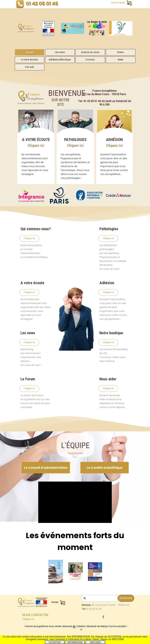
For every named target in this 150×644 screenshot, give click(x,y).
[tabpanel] (105, 98)
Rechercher (126, 598)
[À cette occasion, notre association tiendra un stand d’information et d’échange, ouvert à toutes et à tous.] (121, 28)
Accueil (30, 52)
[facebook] (103, 617)
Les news (60, 52)
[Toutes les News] (73, 28)
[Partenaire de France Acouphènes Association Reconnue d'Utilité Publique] (31, 195)
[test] (29, 238)
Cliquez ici (36, 146)
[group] (85, 28)
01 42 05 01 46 (42, 4)
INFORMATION (75, 642)
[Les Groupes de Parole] (97, 28)
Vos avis (29, 67)
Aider (121, 60)
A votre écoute (30, 60)
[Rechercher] (99, 598)
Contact (90, 60)
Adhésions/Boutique (60, 60)
